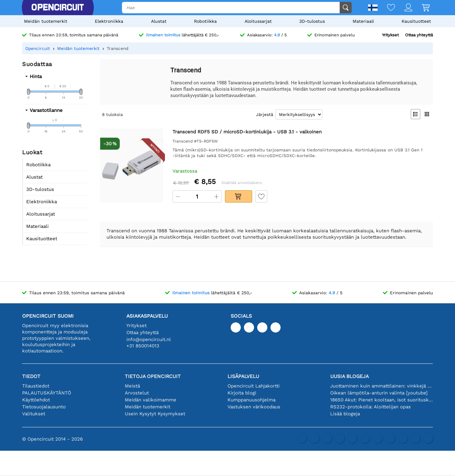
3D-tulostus (312, 21)
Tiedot (31, 376)
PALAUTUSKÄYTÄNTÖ (47, 393)
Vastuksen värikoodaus (254, 407)
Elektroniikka (109, 21)
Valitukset (34, 414)
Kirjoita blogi (242, 393)
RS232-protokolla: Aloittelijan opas (370, 407)
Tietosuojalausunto (44, 407)
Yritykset (390, 35)
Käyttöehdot (36, 400)
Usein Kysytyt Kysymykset (155, 414)
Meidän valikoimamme (151, 400)
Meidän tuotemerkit (46, 21)
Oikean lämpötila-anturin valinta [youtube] (379, 393)
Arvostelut (137, 393)
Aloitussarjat (258, 21)
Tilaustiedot (36, 386)
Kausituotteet (416, 21)
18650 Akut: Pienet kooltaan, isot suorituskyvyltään (382, 400)
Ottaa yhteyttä (419, 35)
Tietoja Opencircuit (153, 376)
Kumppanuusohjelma (252, 400)
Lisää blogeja (345, 414)
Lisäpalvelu (243, 376)
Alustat (159, 21)
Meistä (132, 386)
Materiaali (363, 21)
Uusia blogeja (349, 376)
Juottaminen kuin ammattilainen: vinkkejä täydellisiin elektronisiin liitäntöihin (382, 386)
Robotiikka (205, 21)
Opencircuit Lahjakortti (254, 386)
